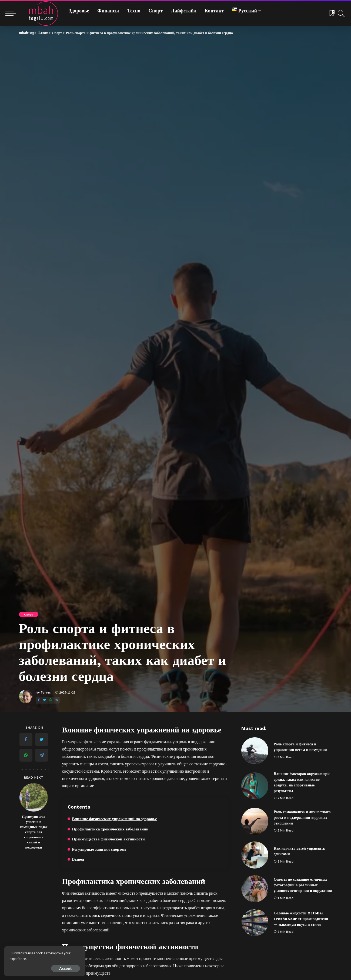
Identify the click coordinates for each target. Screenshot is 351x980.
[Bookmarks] (332, 13)
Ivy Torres (43, 692)
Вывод (78, 859)
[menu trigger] (14, 13)
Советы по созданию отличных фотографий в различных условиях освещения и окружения (303, 885)
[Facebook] (39, 700)
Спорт (29, 614)
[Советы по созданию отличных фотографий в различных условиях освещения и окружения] (255, 889)
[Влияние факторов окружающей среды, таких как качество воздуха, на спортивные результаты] (255, 786)
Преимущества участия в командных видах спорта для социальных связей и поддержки (34, 832)
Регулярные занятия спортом (99, 849)
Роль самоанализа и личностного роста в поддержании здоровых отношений (302, 817)
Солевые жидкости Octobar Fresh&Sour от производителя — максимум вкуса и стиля (301, 919)
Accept (65, 968)
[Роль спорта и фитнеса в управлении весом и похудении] (255, 751)
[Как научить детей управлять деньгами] (255, 855)
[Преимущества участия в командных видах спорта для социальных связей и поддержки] (34, 797)
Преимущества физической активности (108, 839)
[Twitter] (45, 700)
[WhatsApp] (51, 700)
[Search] (341, 13)
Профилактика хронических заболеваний (110, 829)
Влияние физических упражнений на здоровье (115, 819)
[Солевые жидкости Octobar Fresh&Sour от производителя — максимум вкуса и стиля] (255, 922)
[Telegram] (57, 700)
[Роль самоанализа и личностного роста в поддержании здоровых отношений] (255, 821)
